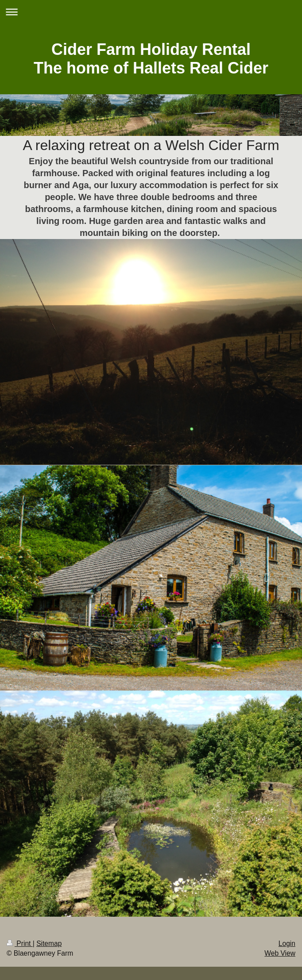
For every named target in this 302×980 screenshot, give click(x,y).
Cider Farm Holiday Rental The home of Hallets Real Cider (151, 59)
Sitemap (49, 943)
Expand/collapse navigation (151, 12)
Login (287, 943)
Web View (280, 953)
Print (20, 943)
